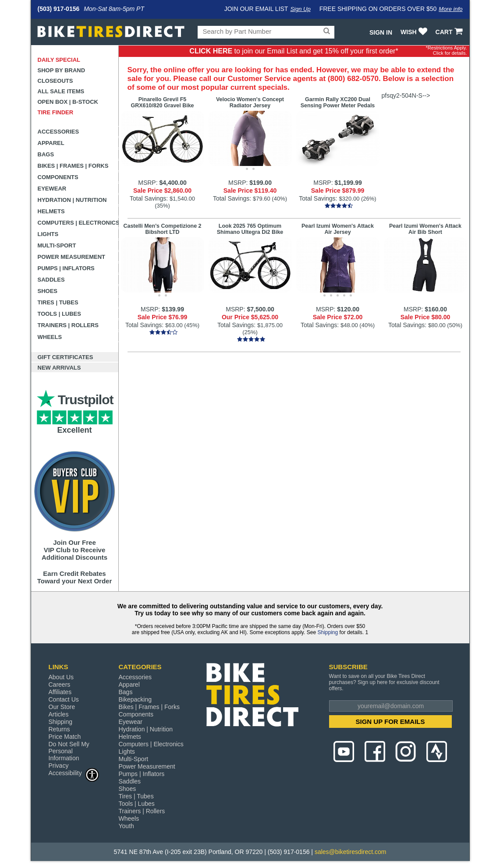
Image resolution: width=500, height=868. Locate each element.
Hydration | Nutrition (72, 200)
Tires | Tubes (58, 302)
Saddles (51, 280)
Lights (48, 234)
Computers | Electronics (78, 223)
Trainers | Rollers (68, 325)
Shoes (48, 291)
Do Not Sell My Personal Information (69, 751)
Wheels (50, 337)
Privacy (59, 766)
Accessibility (74, 773)
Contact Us (64, 699)
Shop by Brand (62, 70)
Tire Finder (56, 112)
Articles (59, 714)
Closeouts (55, 81)
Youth (126, 826)
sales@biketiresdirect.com (351, 852)
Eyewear (52, 189)
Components (58, 177)
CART (450, 32)
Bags (46, 154)
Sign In (381, 32)
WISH (415, 32)
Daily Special (59, 60)
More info (450, 9)
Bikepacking (135, 699)
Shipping (328, 632)
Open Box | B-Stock (68, 102)
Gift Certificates (66, 357)
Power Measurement (72, 257)
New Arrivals (59, 368)
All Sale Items (61, 91)
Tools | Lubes (59, 314)
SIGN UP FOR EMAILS (390, 722)
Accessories (59, 132)
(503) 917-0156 (59, 9)
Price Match (65, 737)
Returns (59, 729)
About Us (61, 677)
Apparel (51, 143)
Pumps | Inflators (66, 268)
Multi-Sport (57, 245)
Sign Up (300, 9)
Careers (60, 685)
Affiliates (60, 692)
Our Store (62, 707)
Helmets (51, 211)
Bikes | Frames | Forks (73, 166)
